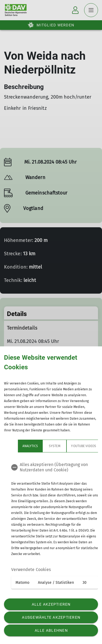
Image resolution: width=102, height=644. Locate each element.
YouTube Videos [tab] (70, 446)
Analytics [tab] (16, 446)
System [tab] (41, 446)
